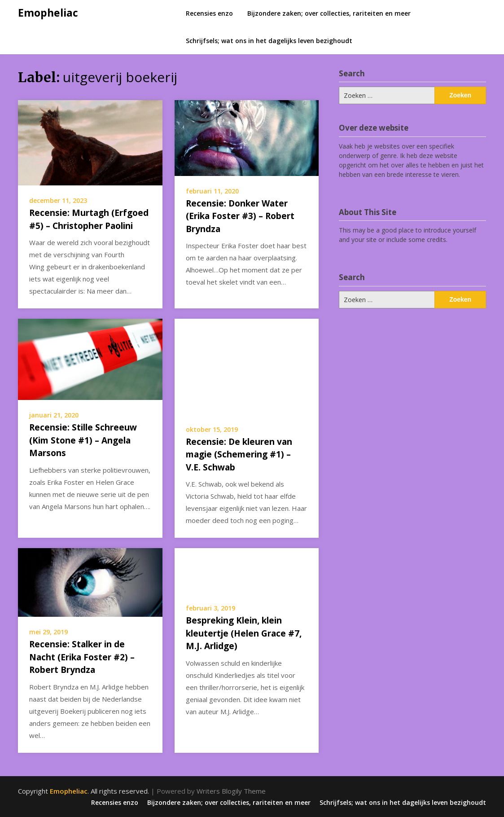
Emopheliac (48, 13)
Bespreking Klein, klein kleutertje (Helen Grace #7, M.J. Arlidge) (244, 633)
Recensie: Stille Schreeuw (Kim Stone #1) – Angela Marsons (83, 440)
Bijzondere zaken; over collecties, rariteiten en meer (329, 13)
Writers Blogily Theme (231, 791)
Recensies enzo (209, 13)
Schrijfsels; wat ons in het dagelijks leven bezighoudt (269, 41)
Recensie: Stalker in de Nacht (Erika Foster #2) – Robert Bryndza (82, 657)
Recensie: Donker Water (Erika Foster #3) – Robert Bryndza (240, 216)
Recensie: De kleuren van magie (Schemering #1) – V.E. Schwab (239, 455)
